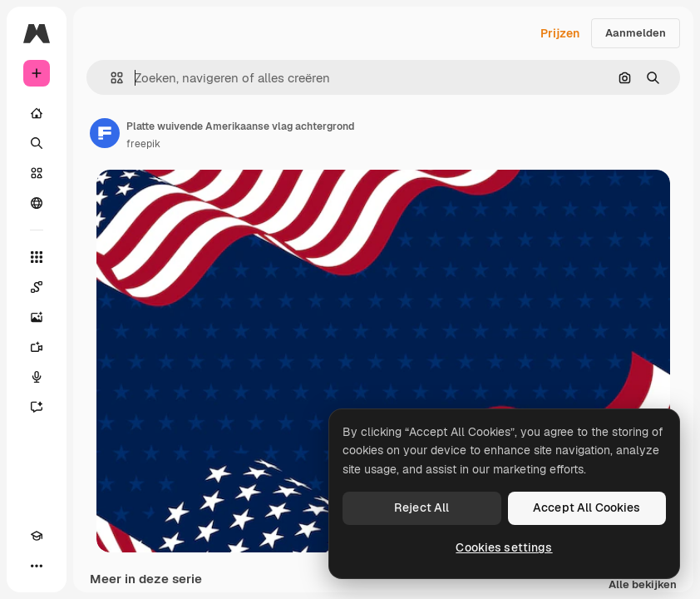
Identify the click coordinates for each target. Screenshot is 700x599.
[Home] (37, 113)
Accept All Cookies (587, 507)
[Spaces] (37, 287)
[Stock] (37, 173)
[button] (110, 78)
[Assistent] (37, 407)
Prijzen (560, 33)
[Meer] (37, 566)
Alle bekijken (643, 585)
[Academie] (37, 536)
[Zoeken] (37, 143)
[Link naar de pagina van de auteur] (105, 133)
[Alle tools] (37, 257)
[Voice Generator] (37, 377)
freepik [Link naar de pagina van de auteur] (143, 144)
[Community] (37, 203)
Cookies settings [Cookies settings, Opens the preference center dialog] (504, 547)
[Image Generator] (37, 317)
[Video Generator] (37, 347)
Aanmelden (636, 33)
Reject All (421, 507)
